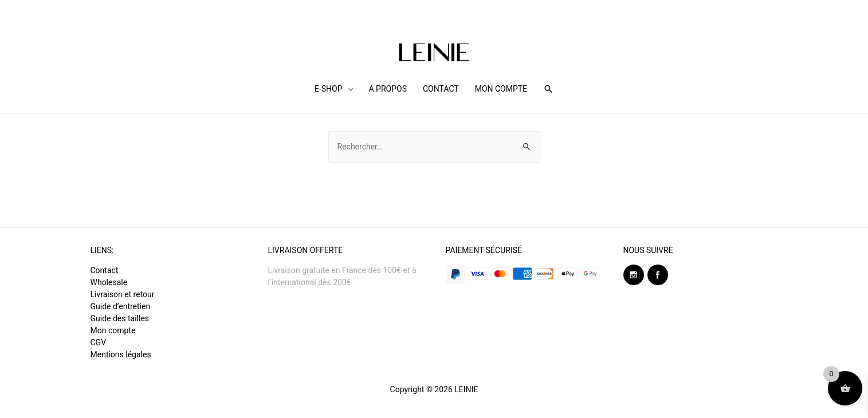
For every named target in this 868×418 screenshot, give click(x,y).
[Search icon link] (548, 89)
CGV (99, 342)
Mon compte (113, 330)
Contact (105, 270)
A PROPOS (388, 89)
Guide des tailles (120, 318)
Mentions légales (121, 354)
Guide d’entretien (121, 306)
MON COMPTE (501, 89)
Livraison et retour (123, 294)
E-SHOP (329, 89)
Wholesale (109, 282)
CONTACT (441, 89)
